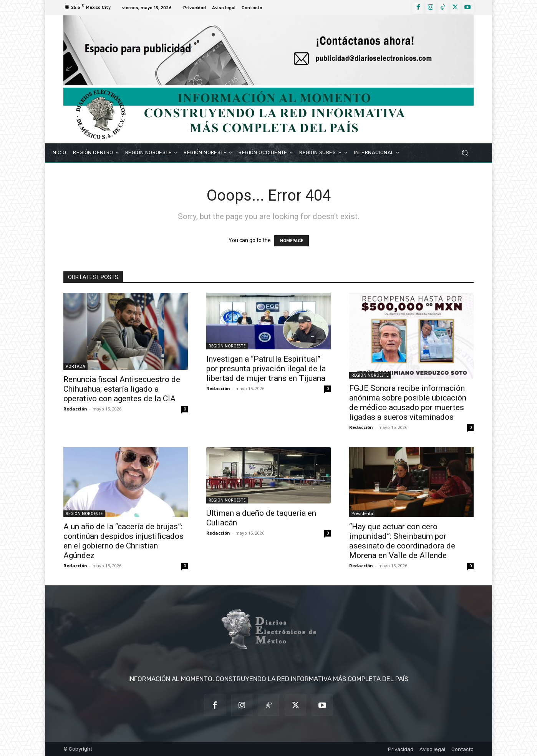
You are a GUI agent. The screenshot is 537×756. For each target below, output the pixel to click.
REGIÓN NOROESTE (227, 346)
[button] (465, 152)
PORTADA (75, 366)
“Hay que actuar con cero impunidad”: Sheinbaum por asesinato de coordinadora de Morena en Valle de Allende (402, 541)
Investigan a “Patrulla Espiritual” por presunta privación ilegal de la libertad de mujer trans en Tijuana (266, 369)
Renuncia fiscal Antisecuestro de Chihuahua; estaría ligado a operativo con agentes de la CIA (122, 389)
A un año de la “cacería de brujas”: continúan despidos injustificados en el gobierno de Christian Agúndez (123, 541)
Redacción (75, 409)
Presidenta (362, 513)
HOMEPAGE (292, 241)
